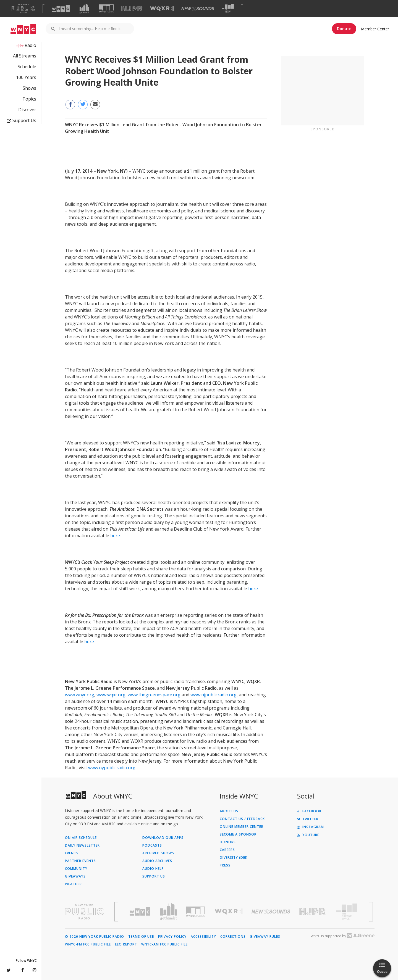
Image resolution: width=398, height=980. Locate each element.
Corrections (233, 937)
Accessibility (203, 937)
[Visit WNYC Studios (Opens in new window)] (106, 8)
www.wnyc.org (80, 695)
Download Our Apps (163, 838)
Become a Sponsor (238, 834)
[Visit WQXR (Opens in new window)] (162, 9)
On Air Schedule (81, 838)
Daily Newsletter (82, 845)
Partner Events (80, 861)
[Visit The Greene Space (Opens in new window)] (228, 9)
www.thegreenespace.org (154, 695)
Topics (29, 99)
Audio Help (153, 869)
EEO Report (126, 944)
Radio (30, 45)
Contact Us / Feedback (242, 819)
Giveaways (75, 876)
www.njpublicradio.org (214, 695)
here (115, 536)
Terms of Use (141, 937)
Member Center (375, 29)
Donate (344, 29)
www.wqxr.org (111, 695)
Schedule (27, 67)
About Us (229, 811)
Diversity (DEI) (234, 858)
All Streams (25, 56)
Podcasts (152, 845)
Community (76, 869)
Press (225, 865)
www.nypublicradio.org (112, 768)
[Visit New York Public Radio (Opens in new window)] (84, 911)
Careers (227, 850)
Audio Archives (157, 861)
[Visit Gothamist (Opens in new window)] (84, 9)
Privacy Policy (172, 937)
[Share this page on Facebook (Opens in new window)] (70, 105)
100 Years (26, 77)
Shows (29, 88)
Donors (228, 842)
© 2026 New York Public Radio (95, 937)
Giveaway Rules (265, 937)
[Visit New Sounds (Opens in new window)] (198, 9)
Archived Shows (158, 853)
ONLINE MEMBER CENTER (242, 827)
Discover (27, 110)
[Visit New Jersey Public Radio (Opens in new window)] (313, 912)
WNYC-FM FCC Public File (88, 944)
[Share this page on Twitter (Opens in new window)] (83, 105)
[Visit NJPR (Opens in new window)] (132, 9)
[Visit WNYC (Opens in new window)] (61, 9)
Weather (73, 884)
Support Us (22, 120)
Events (72, 853)
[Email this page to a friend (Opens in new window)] (95, 105)
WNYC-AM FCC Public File (164, 944)
